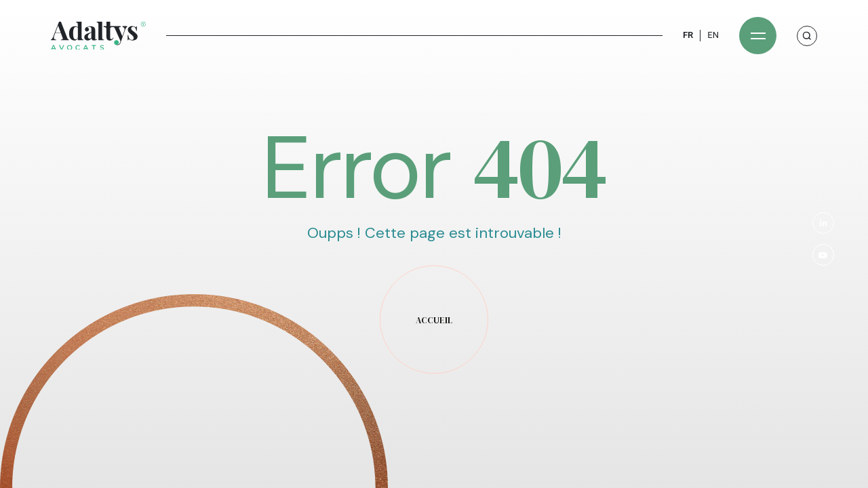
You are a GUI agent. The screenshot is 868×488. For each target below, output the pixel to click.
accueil (434, 320)
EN (713, 35)
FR (688, 35)
